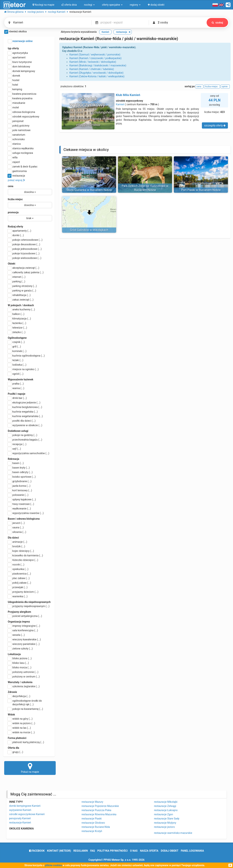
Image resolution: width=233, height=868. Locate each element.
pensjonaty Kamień (20, 818)
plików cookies (53, 865)
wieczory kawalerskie (24, 639)
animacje (17, 542)
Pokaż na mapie (30, 768)
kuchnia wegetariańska (25, 416)
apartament (17, 57)
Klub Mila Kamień (128, 95)
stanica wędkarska (21, 148)
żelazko (17, 332)
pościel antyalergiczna (25, 616)
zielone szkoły (20, 649)
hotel (13, 85)
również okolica (15, 32)
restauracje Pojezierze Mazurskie (100, 806)
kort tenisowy (20, 490)
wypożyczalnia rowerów (26, 513)
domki (16, 235)
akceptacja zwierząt (24, 268)
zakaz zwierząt (21, 300)
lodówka (17, 365)
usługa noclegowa (20, 153)
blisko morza (20, 667)
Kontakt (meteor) (59, 851)
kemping (15, 89)
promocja (13, 212)
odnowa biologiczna (21, 112)
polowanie (18, 495)
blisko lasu (18, 663)
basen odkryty (20, 472)
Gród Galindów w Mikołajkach (89, 230)
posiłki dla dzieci (22, 421)
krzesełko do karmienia (25, 555)
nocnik (16, 565)
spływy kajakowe (22, 499)
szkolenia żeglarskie (24, 686)
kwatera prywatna (20, 98)
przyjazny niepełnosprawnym (29, 606)
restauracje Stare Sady (167, 819)
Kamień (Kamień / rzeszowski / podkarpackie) (95, 58)
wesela (16, 635)
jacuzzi (16, 523)
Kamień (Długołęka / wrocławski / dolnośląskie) (96, 73)
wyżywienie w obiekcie (25, 425)
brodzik (16, 546)
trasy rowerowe (21, 504)
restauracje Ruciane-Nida (96, 827)
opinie (225, 87)
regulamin (81, 851)
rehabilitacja (19, 295)
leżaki (16, 360)
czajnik (16, 342)
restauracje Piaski (92, 819)
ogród (16, 374)
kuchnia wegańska (23, 412)
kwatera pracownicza (22, 94)
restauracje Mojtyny (165, 823)
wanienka (18, 596)
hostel (14, 80)
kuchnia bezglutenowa (25, 407)
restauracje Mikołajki (166, 802)
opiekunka (18, 569)
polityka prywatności (112, 851)
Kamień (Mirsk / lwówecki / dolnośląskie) (93, 62)
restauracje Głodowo (93, 823)
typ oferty (13, 48)
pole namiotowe (19, 130)
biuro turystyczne (20, 62)
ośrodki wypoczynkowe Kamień (27, 814)
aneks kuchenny (21, 309)
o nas (134, 851)
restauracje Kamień (20, 823)
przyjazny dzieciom (23, 592)
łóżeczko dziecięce (23, 560)
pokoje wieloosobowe (25, 258)
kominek (17, 351)
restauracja (16, 176)
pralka (16, 384)
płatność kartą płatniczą (26, 742)
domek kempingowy (21, 71)
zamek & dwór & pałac (23, 167)
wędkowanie (19, 509)
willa (13, 157)
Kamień (120, 104)
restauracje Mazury (92, 802)
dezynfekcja (19, 696)
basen (16, 463)
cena (11, 186)
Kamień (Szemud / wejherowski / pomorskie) (95, 55)
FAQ (93, 851)
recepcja (17, 444)
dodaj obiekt (170, 851)
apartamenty (19, 231)
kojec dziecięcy (21, 551)
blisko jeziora (20, 658)
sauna (16, 527)
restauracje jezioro (164, 827)
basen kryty (19, 468)
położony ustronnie (23, 672)
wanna (16, 388)
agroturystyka (18, 53)
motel (13, 107)
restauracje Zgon (164, 814)
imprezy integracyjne (24, 626)
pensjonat (16, 121)
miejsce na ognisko (23, 369)
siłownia (17, 532)
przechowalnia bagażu (25, 440)
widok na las (19, 728)
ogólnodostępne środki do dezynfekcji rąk (25, 702)
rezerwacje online (20, 41)
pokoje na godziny (23, 435)
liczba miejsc (15, 199)
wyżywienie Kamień (20, 810)
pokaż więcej (16, 180)
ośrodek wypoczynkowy (24, 117)
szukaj (217, 23)
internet (17, 277)
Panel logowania (192, 851)
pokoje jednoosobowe (25, 249)
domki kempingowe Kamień (25, 806)
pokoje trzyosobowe (24, 253)
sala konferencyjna (23, 630)
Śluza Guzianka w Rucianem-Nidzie (89, 190)
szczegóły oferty (215, 125)
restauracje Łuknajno (166, 810)
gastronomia (17, 171)
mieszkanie (17, 103)
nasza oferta (149, 851)
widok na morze (21, 732)
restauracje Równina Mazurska (99, 814)
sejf (14, 449)
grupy (15, 752)
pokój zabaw (19, 583)
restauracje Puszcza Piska (96, 810)
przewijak (18, 587)
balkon (16, 314)
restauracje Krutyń (92, 831)
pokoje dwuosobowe (24, 244)
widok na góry (20, 719)
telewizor (17, 328)
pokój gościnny (19, 126)
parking (17, 281)
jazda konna (19, 486)
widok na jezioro (21, 723)
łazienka (17, 323)
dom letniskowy (19, 67)
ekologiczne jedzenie (24, 403)
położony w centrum (24, 677)
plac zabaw (19, 578)
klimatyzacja (19, 319)
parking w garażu (22, 291)
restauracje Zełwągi (165, 806)
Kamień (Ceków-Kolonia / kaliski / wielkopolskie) (97, 76)
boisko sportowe (22, 477)
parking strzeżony (22, 286)
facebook (37, 851)
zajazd (14, 162)
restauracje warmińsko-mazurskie (173, 833)
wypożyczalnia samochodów (29, 453)
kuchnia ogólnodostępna (26, 356)
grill (14, 347)
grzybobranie (20, 481)
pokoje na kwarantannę (25, 709)
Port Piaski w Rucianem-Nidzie (201, 190)
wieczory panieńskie (24, 644)
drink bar (17, 398)
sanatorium (17, 135)
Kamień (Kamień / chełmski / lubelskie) (92, 69)
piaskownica (19, 574)
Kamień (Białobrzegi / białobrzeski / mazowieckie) (98, 65)
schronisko (16, 139)
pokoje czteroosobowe (25, 240)
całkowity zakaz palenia (26, 272)
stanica (14, 144)
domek (14, 76)
